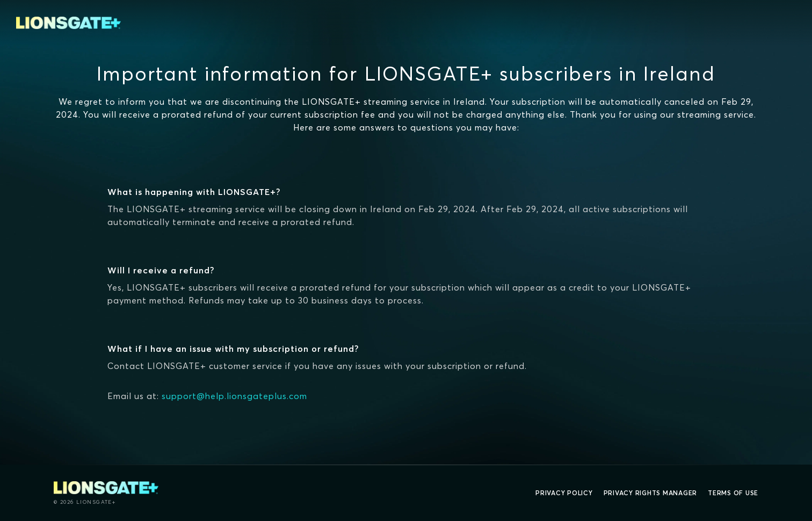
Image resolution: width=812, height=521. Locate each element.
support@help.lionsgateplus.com (234, 396)
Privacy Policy (564, 493)
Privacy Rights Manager (651, 493)
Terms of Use (733, 493)
